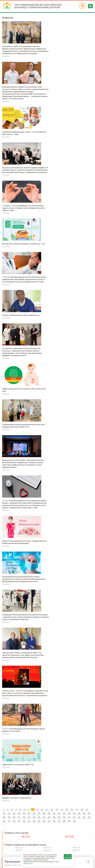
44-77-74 (48, 500)
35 (79, 466)
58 (14, 474)
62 (34, 474)
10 (42, 462)
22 (14, 466)
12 (52, 462)
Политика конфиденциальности (82, 865)
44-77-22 (69, 489)
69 (69, 474)
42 (24, 470)
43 (29, 470)
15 (67, 462)
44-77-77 (76, 503)
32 (64, 466)
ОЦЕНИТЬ (61, 707)
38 (4, 470)
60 (24, 474)
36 (84, 466)
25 (29, 466)
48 (54, 470)
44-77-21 (26, 489)
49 (59, 470)
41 (19, 470)
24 (24, 466)
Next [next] (91, 789)
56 (4, 474)
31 (59, 466)
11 (47, 462)
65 (49, 474)
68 (64, 474)
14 (62, 462)
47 (49, 470)
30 (54, 466)
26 (34, 466)
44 (34, 470)
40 (14, 470)
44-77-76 (76, 500)
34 (74, 466)
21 (9, 466)
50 (64, 470)
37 (89, 466)
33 (69, 466)
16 (72, 462)
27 (39, 466)
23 (19, 466)
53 (79, 470)
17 (77, 462)
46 (44, 470)
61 (29, 474)
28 (44, 466)
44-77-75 (48, 503)
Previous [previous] (4, 789)
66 (54, 474)
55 (89, 470)
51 (69, 470)
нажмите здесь (28, 863)
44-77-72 (19, 500)
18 (82, 462)
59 (19, 474)
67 (59, 474)
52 (74, 470)
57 (9, 474)
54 (84, 470)
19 (87, 462)
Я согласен (68, 857)
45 (39, 470)
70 (74, 474)
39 (9, 470)
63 (39, 474)
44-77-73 (19, 503)
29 (49, 466)
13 (57, 462)
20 (4, 466)
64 (44, 474)
